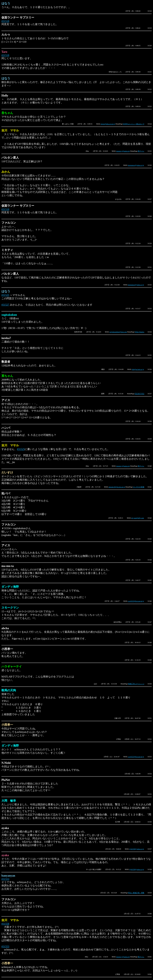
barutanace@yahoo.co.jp (136, 165)
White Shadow (140, 332)
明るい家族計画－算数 (136, 893)
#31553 (5, 879)
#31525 (5, 295)
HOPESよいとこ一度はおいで (134, 124)
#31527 (5, 305)
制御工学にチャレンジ (136, 684)
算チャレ (141, 151)
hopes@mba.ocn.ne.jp (108, 124)
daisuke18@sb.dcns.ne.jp (117, 487)
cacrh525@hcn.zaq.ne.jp (136, 601)
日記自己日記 (139, 394)
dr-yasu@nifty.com (138, 518)
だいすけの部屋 (139, 487)
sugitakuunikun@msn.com (118, 332)
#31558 (5, 924)
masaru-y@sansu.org (123, 151)
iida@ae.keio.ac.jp (138, 369)
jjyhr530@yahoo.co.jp (137, 849)
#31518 (5, 21)
